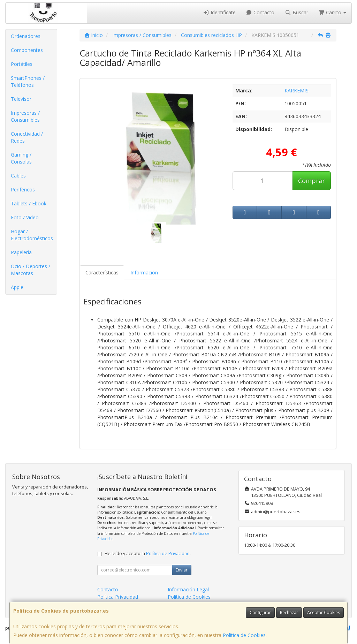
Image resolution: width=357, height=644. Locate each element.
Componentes (27, 50)
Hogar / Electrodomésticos (32, 235)
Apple (17, 287)
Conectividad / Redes (27, 137)
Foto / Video (25, 217)
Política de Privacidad (168, 554)
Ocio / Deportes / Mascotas (31, 270)
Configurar (260, 612)
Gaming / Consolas (21, 158)
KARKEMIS (297, 90)
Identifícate (219, 12)
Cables (18, 176)
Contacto (260, 12)
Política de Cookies (244, 635)
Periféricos (23, 190)
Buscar (297, 12)
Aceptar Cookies (324, 612)
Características (102, 272)
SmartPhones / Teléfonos (28, 81)
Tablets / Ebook (29, 203)
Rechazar (289, 612)
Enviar (182, 570)
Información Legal (188, 589)
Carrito (333, 12)
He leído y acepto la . (148, 554)
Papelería (21, 252)
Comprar (312, 181)
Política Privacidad (118, 597)
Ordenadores (26, 36)
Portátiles (22, 64)
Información (144, 272)
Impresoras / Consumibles (25, 116)
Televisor (21, 99)
